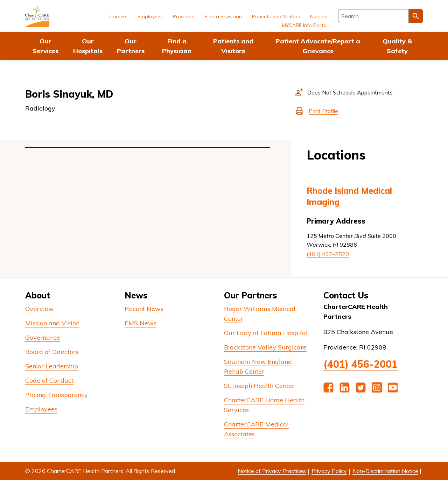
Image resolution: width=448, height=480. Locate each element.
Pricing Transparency (57, 395)
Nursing (319, 16)
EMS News (141, 323)
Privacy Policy (329, 471)
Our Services (45, 46)
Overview (40, 309)
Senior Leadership (52, 366)
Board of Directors (52, 352)
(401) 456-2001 (360, 364)
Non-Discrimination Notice (385, 471)
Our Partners (131, 46)
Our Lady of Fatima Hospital (266, 333)
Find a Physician (177, 46)
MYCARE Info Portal (305, 25)
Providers (184, 16)
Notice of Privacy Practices (272, 471)
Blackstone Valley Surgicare (265, 347)
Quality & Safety (397, 46)
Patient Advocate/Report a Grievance (318, 46)
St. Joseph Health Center (259, 386)
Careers (118, 16)
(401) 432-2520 (328, 254)
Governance (43, 337)
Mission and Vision (52, 323)
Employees (150, 16)
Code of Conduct (49, 380)
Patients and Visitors (233, 46)
